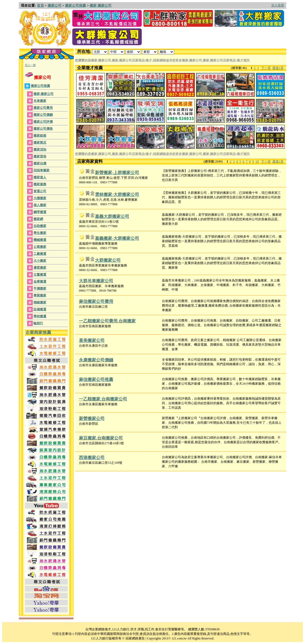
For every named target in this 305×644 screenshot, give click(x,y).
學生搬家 (40, 233)
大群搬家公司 (108, 260)
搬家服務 (40, 184)
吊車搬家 (40, 101)
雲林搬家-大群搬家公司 (117, 194)
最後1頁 (278, 68)
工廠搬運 (40, 254)
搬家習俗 (40, 156)
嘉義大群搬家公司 (112, 216)
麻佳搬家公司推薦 (96, 379)
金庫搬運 (40, 281)
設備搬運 (40, 309)
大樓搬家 (40, 198)
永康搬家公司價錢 (96, 360)
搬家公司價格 (43, 129)
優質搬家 (40, 268)
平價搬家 (40, 288)
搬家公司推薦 (75, 5)
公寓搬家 (40, 247)
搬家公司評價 (43, 122)
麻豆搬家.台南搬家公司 (101, 438)
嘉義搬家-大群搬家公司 (117, 238)
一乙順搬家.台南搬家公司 (103, 399)
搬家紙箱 (40, 136)
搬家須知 (40, 149)
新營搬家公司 (92, 419)
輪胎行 (38, 323)
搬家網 (38, 219)
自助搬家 (40, 226)
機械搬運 (40, 240)
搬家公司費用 (43, 108)
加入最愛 (278, 5)
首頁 (40, 5)
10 (257, 161)
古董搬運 (40, 275)
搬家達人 (40, 177)
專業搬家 (40, 295)
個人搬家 (40, 205)
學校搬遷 (40, 316)
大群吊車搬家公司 (96, 281)
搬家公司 (55, 5)
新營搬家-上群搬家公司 (117, 173)
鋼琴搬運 (40, 212)
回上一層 (30, 65)
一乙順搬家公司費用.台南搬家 (107, 321)
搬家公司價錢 (43, 115)
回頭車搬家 (41, 170)
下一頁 (266, 68)
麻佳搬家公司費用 (96, 301)
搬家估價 (40, 163)
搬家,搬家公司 (100, 5)
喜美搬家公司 (92, 340)
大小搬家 (40, 261)
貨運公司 (40, 191)
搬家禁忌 (40, 142)
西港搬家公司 (92, 458)
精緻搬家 (40, 302)
